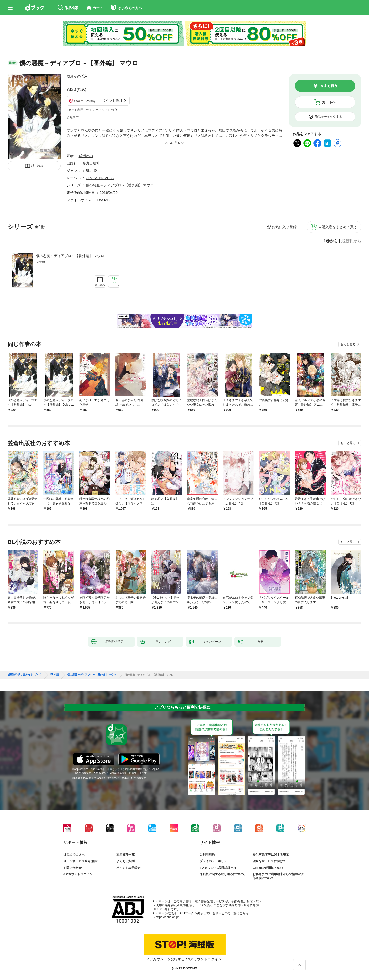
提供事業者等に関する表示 (271, 855)
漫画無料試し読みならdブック (25, 675)
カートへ (329, 102)
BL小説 (91, 171)
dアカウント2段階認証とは (218, 868)
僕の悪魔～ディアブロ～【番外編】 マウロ (70, 256)
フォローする (84, 76)
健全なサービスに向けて (269, 861)
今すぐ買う (329, 86)
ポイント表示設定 (128, 868)
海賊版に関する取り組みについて (222, 874)
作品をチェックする (328, 117)
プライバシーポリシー (215, 861)
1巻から (331, 241)
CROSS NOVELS (100, 178)
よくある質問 (125, 861)
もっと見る (348, 344)
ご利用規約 (207, 855)
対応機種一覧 (125, 855)
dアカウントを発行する (166, 959)
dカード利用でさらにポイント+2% (90, 110)
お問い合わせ (72, 868)
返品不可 (73, 118)
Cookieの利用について (268, 868)
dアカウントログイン (78, 874)
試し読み (37, 166)
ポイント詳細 (112, 101)
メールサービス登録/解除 (80, 861)
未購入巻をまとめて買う (338, 227)
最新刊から (351, 241)
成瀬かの (74, 76)
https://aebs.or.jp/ (167, 917)
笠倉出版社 (91, 163)
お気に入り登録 (284, 227)
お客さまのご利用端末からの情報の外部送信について (278, 876)
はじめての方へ (74, 855)
